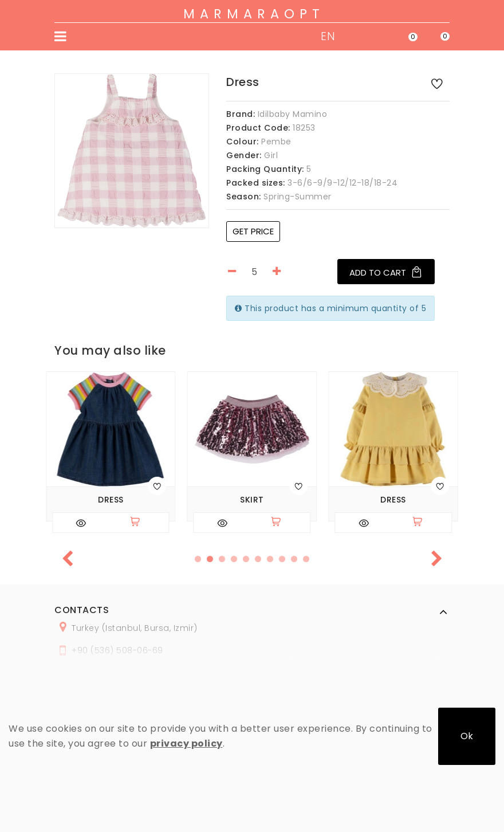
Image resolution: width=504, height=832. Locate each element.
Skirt (252, 500)
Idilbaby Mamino (293, 114)
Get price (253, 231)
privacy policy (186, 743)
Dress (111, 500)
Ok (467, 736)
